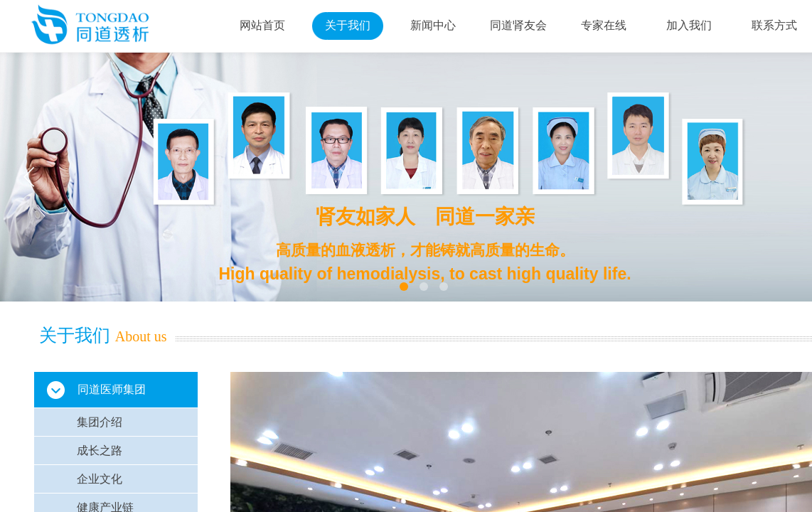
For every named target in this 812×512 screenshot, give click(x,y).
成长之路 (100, 450)
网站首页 (262, 25)
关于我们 (348, 25)
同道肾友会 (518, 25)
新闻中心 (433, 25)
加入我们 (689, 25)
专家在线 (604, 25)
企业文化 (100, 479)
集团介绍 (100, 422)
